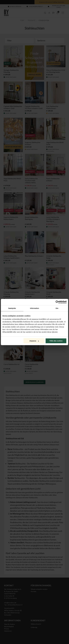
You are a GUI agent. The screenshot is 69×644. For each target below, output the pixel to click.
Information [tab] (34, 308)
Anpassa (34, 341)
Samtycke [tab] (12, 308)
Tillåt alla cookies (56, 341)
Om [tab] (57, 308)
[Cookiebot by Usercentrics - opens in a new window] (57, 302)
